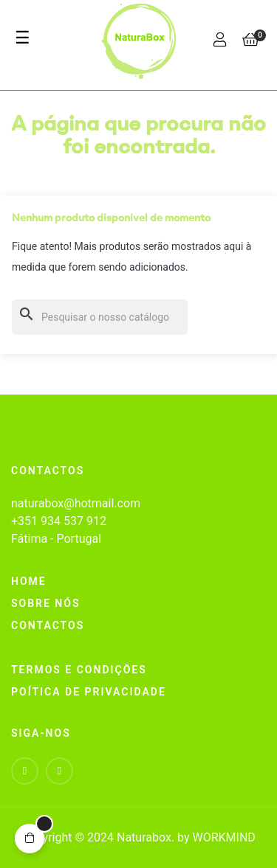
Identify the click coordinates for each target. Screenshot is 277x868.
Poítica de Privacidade (89, 692)
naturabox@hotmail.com (76, 503)
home (29, 581)
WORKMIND (223, 837)
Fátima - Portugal (56, 539)
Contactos (48, 625)
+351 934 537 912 (59, 521)
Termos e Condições (79, 670)
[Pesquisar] (100, 317)
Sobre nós (45, 603)
